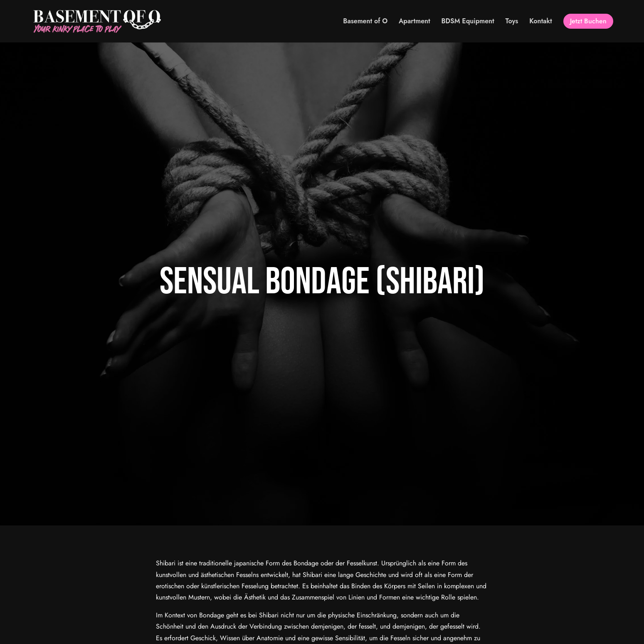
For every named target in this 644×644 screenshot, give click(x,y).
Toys (512, 21)
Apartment (415, 21)
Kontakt (541, 21)
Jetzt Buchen (588, 21)
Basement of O (365, 21)
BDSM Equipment (468, 21)
